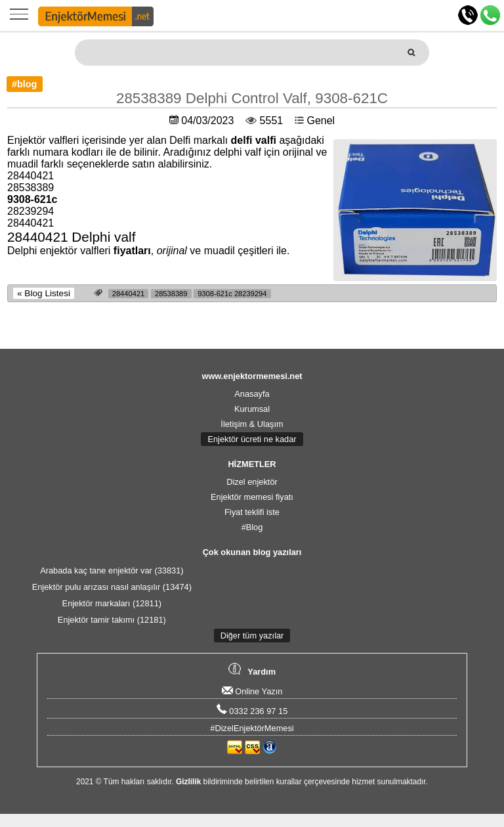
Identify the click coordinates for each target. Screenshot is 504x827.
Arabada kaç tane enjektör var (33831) (112, 570)
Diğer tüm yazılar (252, 636)
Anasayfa (252, 394)
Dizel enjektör (252, 482)
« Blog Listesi (44, 293)
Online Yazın (252, 691)
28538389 (171, 294)
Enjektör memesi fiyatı (252, 497)
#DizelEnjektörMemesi (252, 728)
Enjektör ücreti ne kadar (252, 439)
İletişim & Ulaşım (252, 424)
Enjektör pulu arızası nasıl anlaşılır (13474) (112, 587)
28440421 (129, 294)
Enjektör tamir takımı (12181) (112, 620)
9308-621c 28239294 (232, 294)
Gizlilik (188, 782)
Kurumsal (252, 409)
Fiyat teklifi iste (252, 512)
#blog (24, 84)
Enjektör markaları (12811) (112, 603)
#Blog (252, 527)
